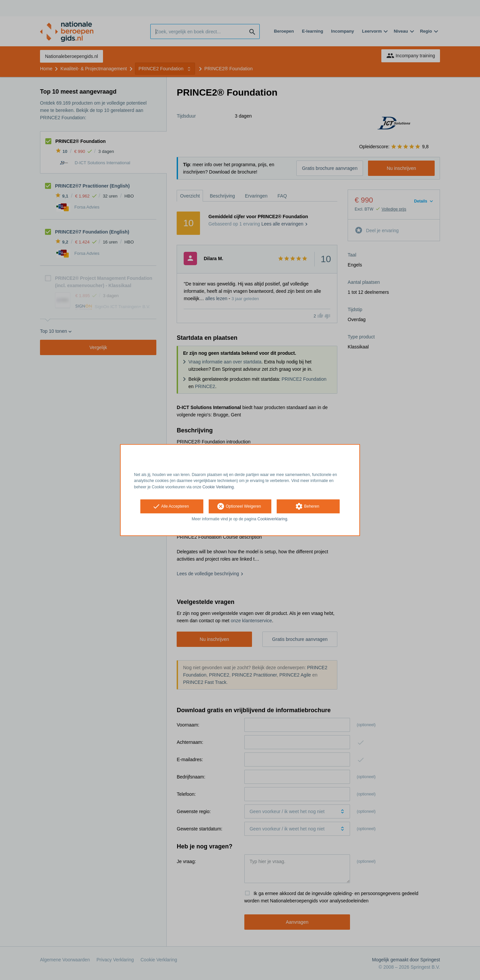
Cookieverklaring (272, 519)
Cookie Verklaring (218, 487)
